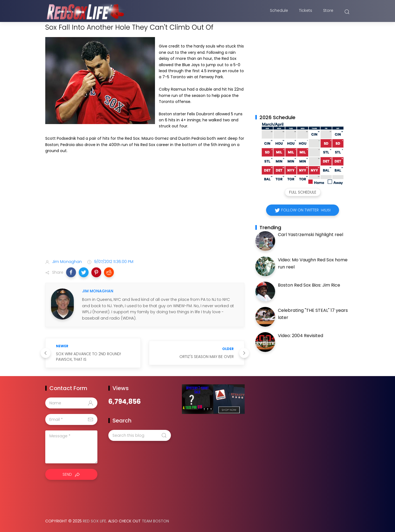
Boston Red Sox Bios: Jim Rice (309, 285)
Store (328, 12)
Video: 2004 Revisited (301, 336)
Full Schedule (303, 192)
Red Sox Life (94, 521)
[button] (71, 272)
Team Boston (155, 521)
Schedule (279, 12)
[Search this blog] (140, 435)
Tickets (306, 12)
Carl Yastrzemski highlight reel (311, 235)
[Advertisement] (145, 211)
